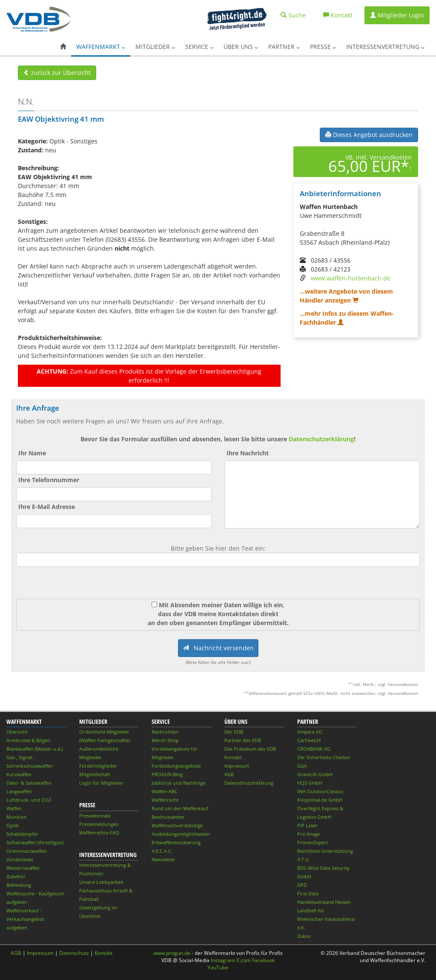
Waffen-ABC (165, 791)
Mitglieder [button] (155, 47)
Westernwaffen (23, 868)
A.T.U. (304, 859)
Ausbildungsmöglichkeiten (181, 834)
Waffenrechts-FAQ (99, 833)
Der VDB (234, 732)
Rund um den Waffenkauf (180, 808)
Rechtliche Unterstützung (325, 851)
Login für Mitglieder (101, 783)
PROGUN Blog (167, 774)
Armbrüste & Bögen (28, 740)
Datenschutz (74, 953)
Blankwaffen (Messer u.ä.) (34, 749)
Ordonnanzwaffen (27, 851)
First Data (308, 893)
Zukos (304, 936)
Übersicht (17, 732)
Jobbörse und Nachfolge (178, 783)
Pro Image (308, 834)
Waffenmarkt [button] (101, 47)
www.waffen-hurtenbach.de (351, 278)
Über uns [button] (241, 47)
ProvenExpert (313, 842)
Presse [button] (323, 47)
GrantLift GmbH (315, 774)
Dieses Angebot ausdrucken (369, 135)
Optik (13, 825)
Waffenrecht (165, 800)
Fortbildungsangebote (176, 766)
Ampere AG (310, 732)
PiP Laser (307, 825)
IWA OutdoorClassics (320, 791)
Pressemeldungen (99, 824)
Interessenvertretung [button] (385, 47)
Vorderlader (20, 859)
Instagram (223, 960)
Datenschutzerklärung (321, 439)
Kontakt (233, 757)
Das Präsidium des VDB (250, 749)
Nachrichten (165, 732)
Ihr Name (32, 453)
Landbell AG (311, 910)
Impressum (237, 766)
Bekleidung (19, 885)
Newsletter (163, 859)
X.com (244, 960)
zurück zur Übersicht (57, 73)
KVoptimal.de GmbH (320, 800)
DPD (302, 885)
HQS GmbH (310, 783)
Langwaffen (19, 791)
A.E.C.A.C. (162, 851)
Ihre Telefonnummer (49, 480)
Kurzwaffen (19, 774)
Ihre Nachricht (248, 453)
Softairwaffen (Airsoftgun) (35, 842)
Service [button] (199, 47)
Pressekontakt (95, 816)
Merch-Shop (165, 740)
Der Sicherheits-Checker (324, 757)
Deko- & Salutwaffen (29, 783)
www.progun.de (172, 953)
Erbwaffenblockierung (176, 842)
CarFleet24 (309, 740)
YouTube (218, 967)
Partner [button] (284, 47)
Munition (17, 817)
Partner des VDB (243, 740)
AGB (229, 774)
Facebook (263, 960)
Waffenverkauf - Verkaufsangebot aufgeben (25, 919)
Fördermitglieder (98, 766)
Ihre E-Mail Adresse (47, 507)
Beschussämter (168, 817)
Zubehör (16, 876)
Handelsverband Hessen (324, 902)
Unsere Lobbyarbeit (101, 882)
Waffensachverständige (177, 825)
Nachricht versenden (218, 648)
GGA (302, 766)
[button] (63, 47)
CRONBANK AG (314, 749)
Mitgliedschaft (95, 774)
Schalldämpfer (22, 834)
